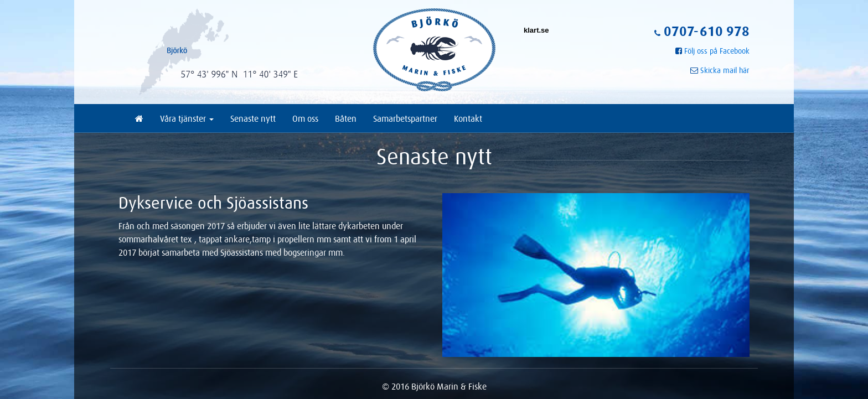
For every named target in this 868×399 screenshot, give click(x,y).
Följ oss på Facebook (717, 51)
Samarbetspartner (405, 118)
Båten (346, 118)
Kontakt (468, 118)
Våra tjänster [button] (187, 118)
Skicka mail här (725, 70)
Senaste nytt (253, 118)
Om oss (305, 118)
